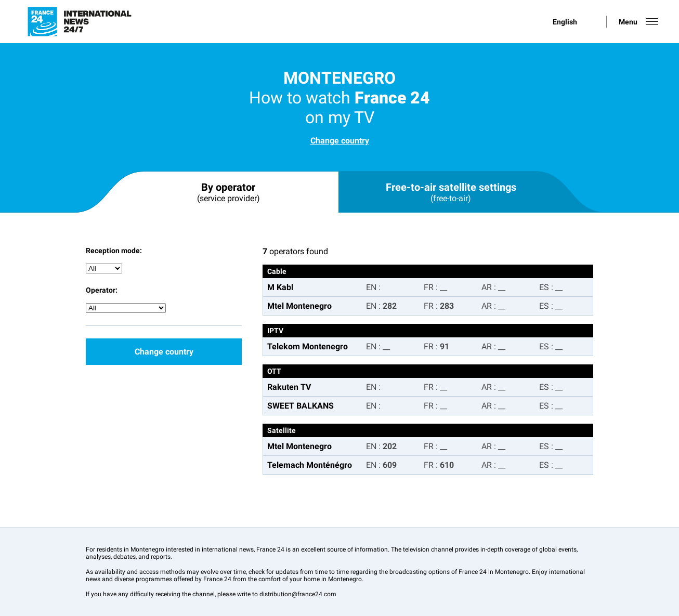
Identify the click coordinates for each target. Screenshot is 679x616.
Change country (340, 141)
